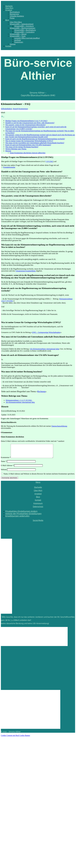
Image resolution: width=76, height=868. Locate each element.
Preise (12, 18)
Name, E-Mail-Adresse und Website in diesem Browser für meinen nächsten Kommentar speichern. (39, 476)
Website (4, 472)
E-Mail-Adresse (7, 468)
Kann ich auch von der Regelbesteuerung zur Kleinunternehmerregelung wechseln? (35, 139)
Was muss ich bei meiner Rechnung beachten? (22, 147)
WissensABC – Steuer (18, 34)
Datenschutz (38, 509)
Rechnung (42, 391)
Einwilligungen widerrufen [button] (17, 519)
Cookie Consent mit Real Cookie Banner (15, 738)
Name (4, 464)
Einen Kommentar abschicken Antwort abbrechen (28, 153)
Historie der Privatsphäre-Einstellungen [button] (23, 516)
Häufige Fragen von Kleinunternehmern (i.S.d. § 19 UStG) (26, 121)
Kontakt (8, 46)
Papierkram (19, 42)
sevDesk (18, 40)
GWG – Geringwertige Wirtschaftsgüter (46, 332)
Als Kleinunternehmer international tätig (45, 349)
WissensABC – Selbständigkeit (22, 24)
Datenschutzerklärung (59, 426)
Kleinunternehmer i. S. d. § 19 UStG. (19, 400)
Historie (8, 151)
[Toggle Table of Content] (3, 117)
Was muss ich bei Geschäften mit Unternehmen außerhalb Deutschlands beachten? (35, 143)
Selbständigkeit (6, 109)
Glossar (13, 44)
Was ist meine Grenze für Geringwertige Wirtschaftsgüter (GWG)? (29, 141)
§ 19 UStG (49, 161)
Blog (7, 20)
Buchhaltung (15, 12)
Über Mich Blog (16, 22)
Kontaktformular (9, 167)
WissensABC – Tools (18, 36)
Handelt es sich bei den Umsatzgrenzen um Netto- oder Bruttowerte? (30, 123)
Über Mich (9, 8)
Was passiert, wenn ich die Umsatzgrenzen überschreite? (26, 125)
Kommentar (6, 460)
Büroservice (14, 14)
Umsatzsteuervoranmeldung (26, 271)
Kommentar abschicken (10, 480)
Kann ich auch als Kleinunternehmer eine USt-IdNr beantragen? (28, 145)
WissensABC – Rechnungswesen (23, 28)
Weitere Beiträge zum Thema (16, 149)
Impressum (38, 506)
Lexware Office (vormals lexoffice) (27, 38)
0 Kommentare (23, 109)
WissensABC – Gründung (24, 26)
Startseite (9, 6)
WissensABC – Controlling (24, 32)
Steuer (15, 109)
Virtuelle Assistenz (17, 16)
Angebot (9, 10)
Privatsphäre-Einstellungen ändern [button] (21, 514)
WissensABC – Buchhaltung (25, 30)
